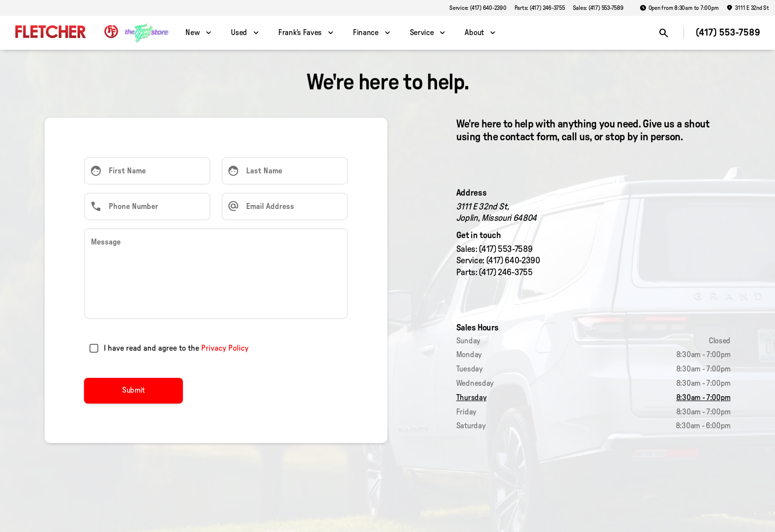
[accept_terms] (94, 348)
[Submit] (133, 391)
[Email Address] (285, 206)
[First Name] (147, 171)
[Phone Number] (147, 206)
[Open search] (664, 33)
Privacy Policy (225, 348)
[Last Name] (285, 171)
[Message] (216, 274)
